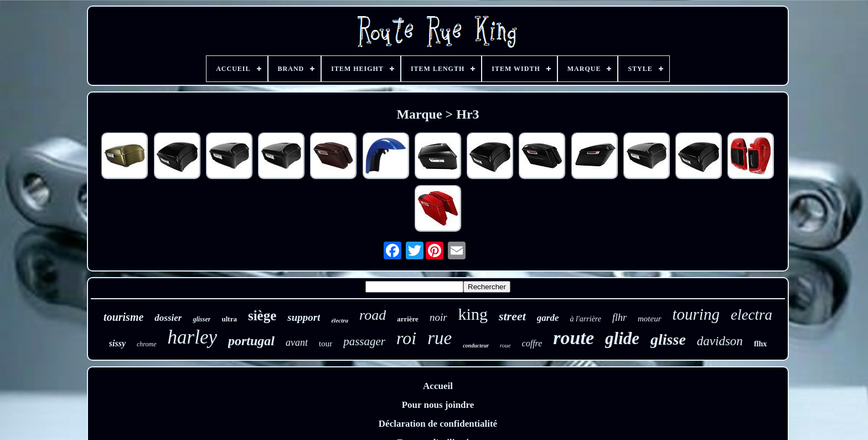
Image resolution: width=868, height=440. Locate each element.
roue (505, 345)
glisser (201, 319)
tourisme (123, 317)
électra (340, 320)
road (373, 315)
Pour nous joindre (438, 405)
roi (406, 338)
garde (548, 318)
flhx (760, 344)
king (473, 314)
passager (364, 341)
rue (440, 338)
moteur (650, 319)
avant (297, 342)
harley (192, 337)
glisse (668, 339)
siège (262, 316)
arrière (408, 319)
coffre (532, 343)
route (573, 338)
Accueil (438, 386)
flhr (619, 318)
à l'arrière (585, 319)
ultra (229, 319)
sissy (117, 343)
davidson (720, 341)
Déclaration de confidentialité (438, 424)
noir (438, 317)
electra (751, 315)
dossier (168, 318)
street (512, 316)
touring (696, 314)
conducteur (476, 346)
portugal (251, 341)
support (304, 317)
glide (622, 338)
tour (325, 344)
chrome (147, 344)
